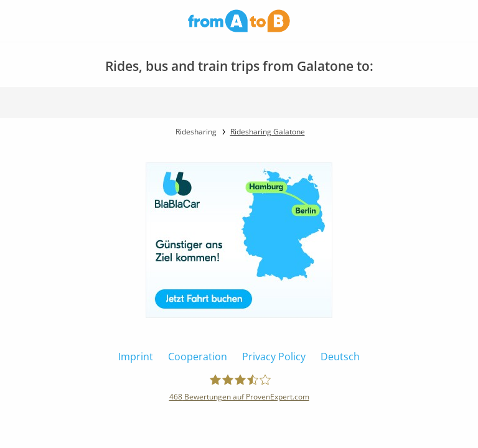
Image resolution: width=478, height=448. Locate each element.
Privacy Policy (274, 357)
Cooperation (198, 357)
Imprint (136, 357)
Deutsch (340, 357)
